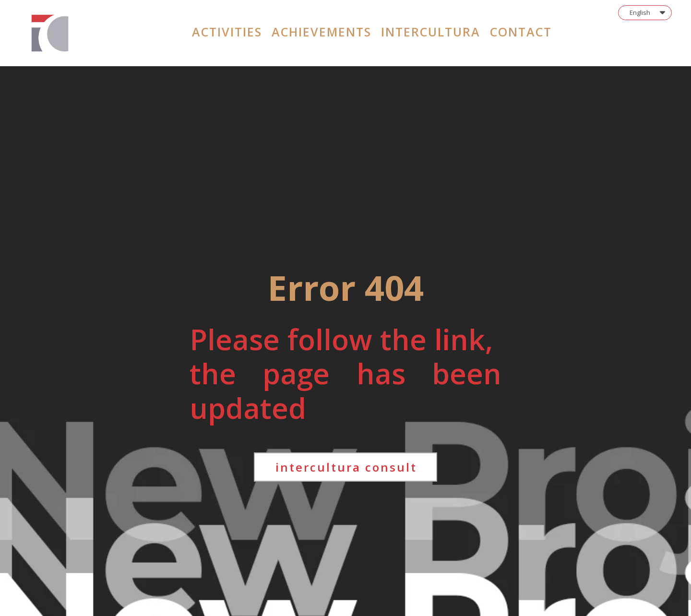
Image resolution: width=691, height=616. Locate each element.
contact (521, 32)
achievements (322, 32)
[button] (645, 13)
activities (227, 32)
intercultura (431, 32)
